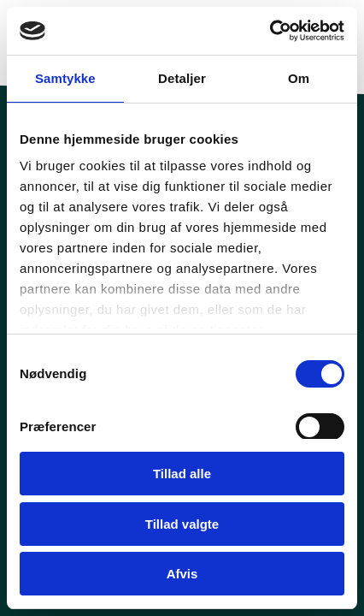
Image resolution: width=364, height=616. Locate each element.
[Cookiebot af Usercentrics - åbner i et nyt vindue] (270, 31)
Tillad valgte (182, 524)
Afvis (182, 574)
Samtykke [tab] (65, 78)
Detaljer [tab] (182, 78)
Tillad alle (182, 474)
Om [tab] (299, 78)
